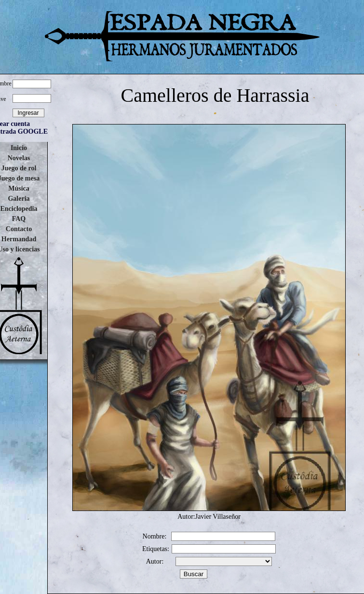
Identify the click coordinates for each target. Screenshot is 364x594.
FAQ (19, 219)
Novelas (19, 158)
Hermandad (19, 239)
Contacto (19, 229)
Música (19, 188)
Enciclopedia (19, 209)
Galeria (19, 199)
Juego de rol (19, 168)
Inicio (19, 148)
